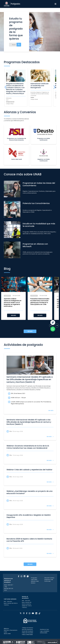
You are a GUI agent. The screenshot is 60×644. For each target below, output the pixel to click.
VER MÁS (13, 315)
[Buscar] (15, 45)
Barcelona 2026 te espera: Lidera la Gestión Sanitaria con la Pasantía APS (29, 540)
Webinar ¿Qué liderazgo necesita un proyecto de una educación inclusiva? (30, 492)
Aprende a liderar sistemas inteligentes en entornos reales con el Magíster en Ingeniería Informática (13, 302)
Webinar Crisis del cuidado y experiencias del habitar (29, 470)
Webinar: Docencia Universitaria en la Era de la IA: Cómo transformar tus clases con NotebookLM (28, 447)
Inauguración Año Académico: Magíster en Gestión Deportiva (29, 516)
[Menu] (55, 4)
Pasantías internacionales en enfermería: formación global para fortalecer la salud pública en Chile (40, 302)
